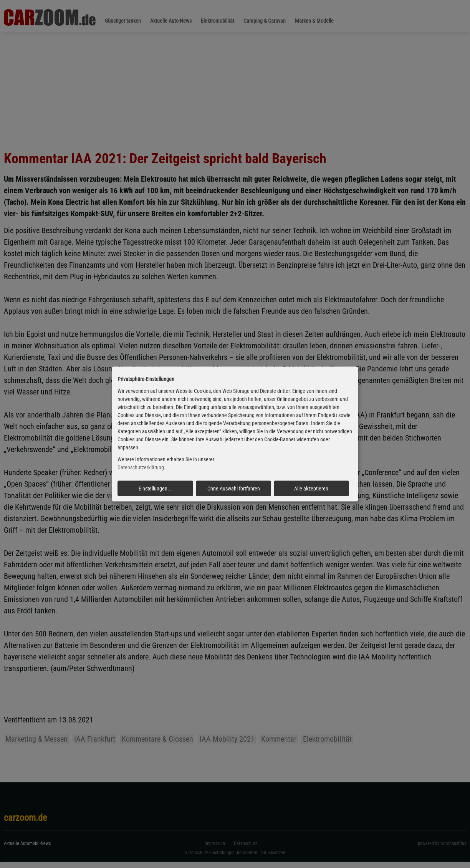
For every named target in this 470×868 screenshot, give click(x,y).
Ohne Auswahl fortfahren (234, 488)
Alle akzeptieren (311, 488)
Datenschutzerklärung (141, 467)
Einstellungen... (155, 488)
